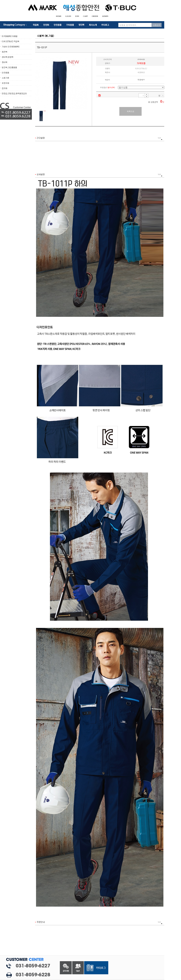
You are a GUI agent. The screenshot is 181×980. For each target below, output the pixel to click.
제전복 (4, 52)
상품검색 (157, 25)
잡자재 (4, 88)
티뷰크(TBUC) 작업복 (10, 41)
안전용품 (5, 72)
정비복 (4, 62)
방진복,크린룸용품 (9, 67)
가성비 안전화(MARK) (10, 46)
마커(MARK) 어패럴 (10, 36)
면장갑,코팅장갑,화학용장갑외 (14, 93)
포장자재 (5, 83)
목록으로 (131, 111)
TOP (160, 138)
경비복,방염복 (7, 57)
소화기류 (5, 78)
